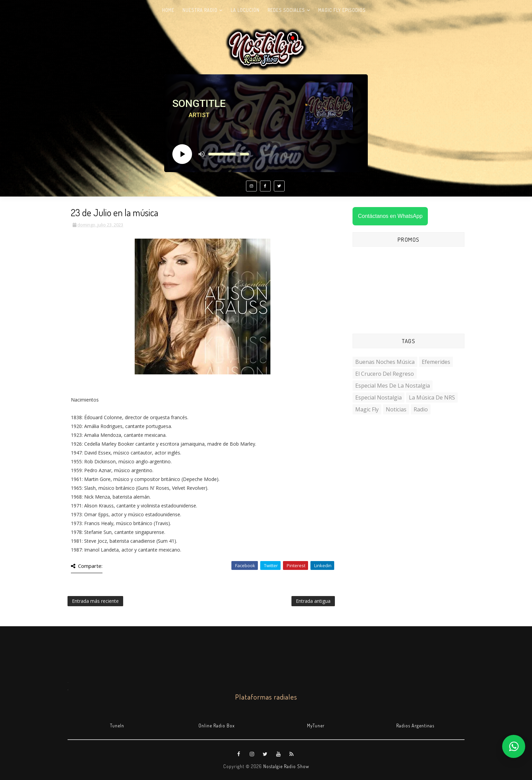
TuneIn (117, 726)
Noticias (396, 409)
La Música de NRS (432, 397)
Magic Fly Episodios (342, 10)
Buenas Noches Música (385, 362)
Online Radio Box (217, 726)
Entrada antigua (313, 601)
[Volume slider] (229, 154)
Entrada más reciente (95, 601)
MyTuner (316, 726)
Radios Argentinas (415, 726)
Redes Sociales (286, 10)
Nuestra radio (200, 10)
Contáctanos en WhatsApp (390, 216)
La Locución (245, 10)
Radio (421, 409)
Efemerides (436, 362)
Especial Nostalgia (378, 397)
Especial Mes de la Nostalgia (393, 386)
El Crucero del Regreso (385, 374)
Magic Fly (367, 409)
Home (168, 10)
